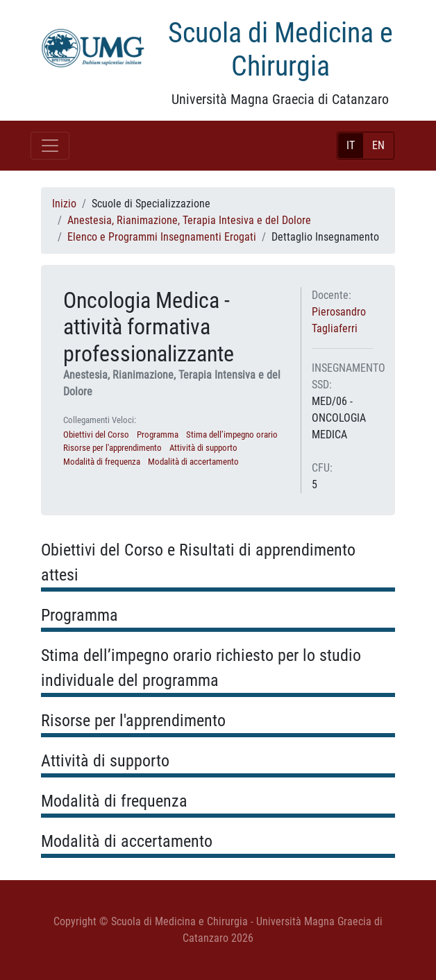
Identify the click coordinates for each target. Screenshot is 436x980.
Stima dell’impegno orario (232, 435)
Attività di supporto (203, 448)
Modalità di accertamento (193, 462)
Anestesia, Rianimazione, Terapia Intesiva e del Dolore (189, 220)
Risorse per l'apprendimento (112, 448)
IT (351, 145)
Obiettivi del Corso (96, 435)
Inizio (64, 204)
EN (378, 145)
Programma (158, 435)
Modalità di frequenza (102, 462)
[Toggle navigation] (50, 146)
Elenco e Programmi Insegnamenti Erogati (162, 237)
